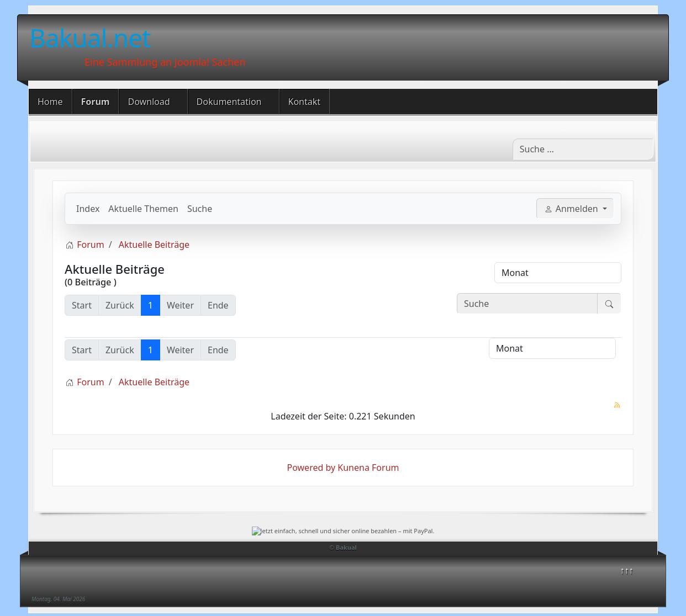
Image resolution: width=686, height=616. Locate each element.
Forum (96, 102)
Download (149, 102)
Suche (200, 209)
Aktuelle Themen (143, 209)
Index (88, 209)
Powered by (312, 468)
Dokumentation (229, 102)
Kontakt (305, 102)
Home (50, 102)
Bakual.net (90, 38)
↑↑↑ (627, 570)
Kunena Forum (368, 468)
